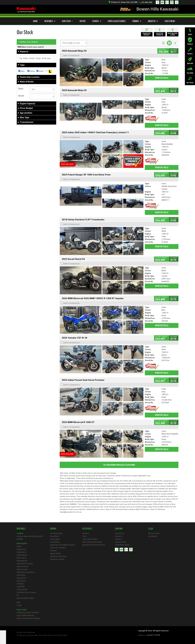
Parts (85, 536)
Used (40, 71)
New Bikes (50, 21)
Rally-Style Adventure (26, 572)
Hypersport (21, 552)
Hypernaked (22, 561)
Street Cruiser (22, 566)
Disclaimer (153, 536)
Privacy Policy (154, 533)
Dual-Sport (21, 581)
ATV (18, 602)
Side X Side (22, 610)
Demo (31, 71)
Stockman (21, 575)
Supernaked (22, 555)
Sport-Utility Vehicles (26, 615)
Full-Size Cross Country (26, 592)
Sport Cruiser (22, 569)
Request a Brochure (59, 556)
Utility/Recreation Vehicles (28, 613)
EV (18, 595)
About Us (153, 21)
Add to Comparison (72, 56)
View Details (162, 78)
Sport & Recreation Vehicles (28, 618)
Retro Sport (22, 558)
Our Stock (67, 21)
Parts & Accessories (117, 21)
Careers (118, 539)
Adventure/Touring (25, 564)
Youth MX (21, 587)
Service (97, 21)
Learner (20, 533)
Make (21, 89)
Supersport (21, 549)
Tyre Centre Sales (90, 539)
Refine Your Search (28, 42)
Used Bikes (55, 542)
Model (21, 96)
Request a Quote (57, 559)
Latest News (170, 21)
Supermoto (21, 578)
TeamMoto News (122, 545)
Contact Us (119, 533)
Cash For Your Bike (58, 548)
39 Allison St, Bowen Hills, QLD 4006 (123, 2)
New (21, 71)
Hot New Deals (56, 533)
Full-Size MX (22, 589)
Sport (19, 546)
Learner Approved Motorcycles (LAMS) (30, 538)
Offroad (20, 584)
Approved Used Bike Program (63, 545)
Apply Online (55, 553)
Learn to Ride (120, 542)
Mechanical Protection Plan (94, 545)
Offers (83, 21)
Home (35, 21)
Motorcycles (22, 543)
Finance (137, 21)
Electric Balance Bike (26, 598)
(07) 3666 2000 (147, 2)
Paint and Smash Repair (92, 542)
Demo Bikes (55, 539)
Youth (19, 605)
